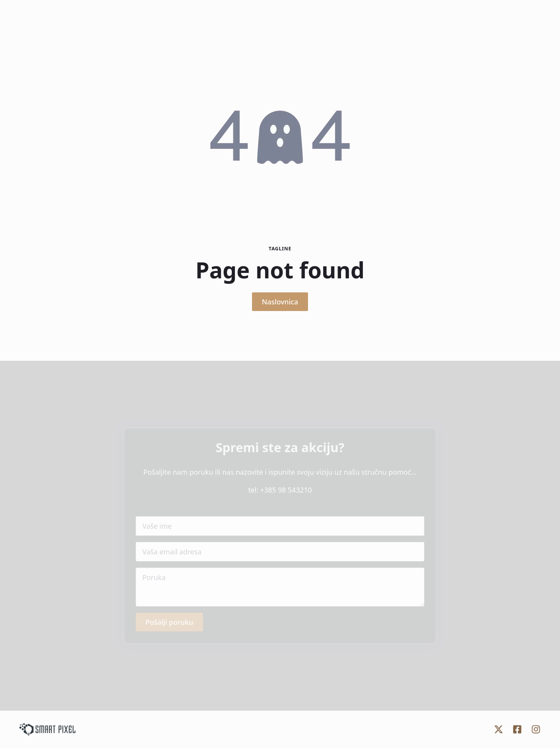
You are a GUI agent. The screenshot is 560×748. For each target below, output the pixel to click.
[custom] (499, 729)
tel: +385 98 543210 (280, 490)
